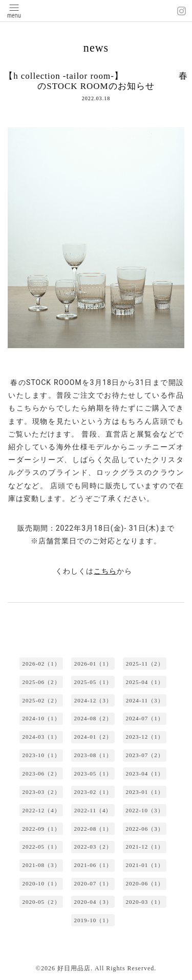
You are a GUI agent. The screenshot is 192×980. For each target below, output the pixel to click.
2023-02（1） (93, 792)
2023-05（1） (93, 773)
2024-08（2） (93, 718)
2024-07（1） (145, 718)
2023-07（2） (145, 755)
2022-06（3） (145, 829)
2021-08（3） (41, 865)
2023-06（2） (41, 773)
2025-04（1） (145, 682)
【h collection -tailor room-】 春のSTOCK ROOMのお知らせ (96, 81)
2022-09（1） (41, 829)
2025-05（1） (93, 682)
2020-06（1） (145, 883)
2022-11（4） (93, 810)
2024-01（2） (93, 737)
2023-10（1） (41, 755)
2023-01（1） (145, 792)
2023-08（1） (93, 755)
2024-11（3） (145, 700)
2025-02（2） (41, 700)
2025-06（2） (41, 682)
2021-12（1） (145, 847)
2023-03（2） (41, 792)
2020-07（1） (93, 883)
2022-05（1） (41, 847)
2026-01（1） (93, 664)
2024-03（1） (41, 737)
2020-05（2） (41, 902)
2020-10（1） (41, 883)
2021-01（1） (145, 865)
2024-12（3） (93, 700)
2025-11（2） (145, 664)
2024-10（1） (41, 718)
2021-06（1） (93, 865)
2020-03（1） (145, 902)
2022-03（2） (93, 847)
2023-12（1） (145, 737)
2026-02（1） (41, 664)
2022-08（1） (93, 829)
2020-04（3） (93, 902)
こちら (105, 571)
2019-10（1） (93, 920)
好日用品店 (74, 968)
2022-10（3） (144, 810)
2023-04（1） (145, 773)
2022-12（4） (41, 810)
